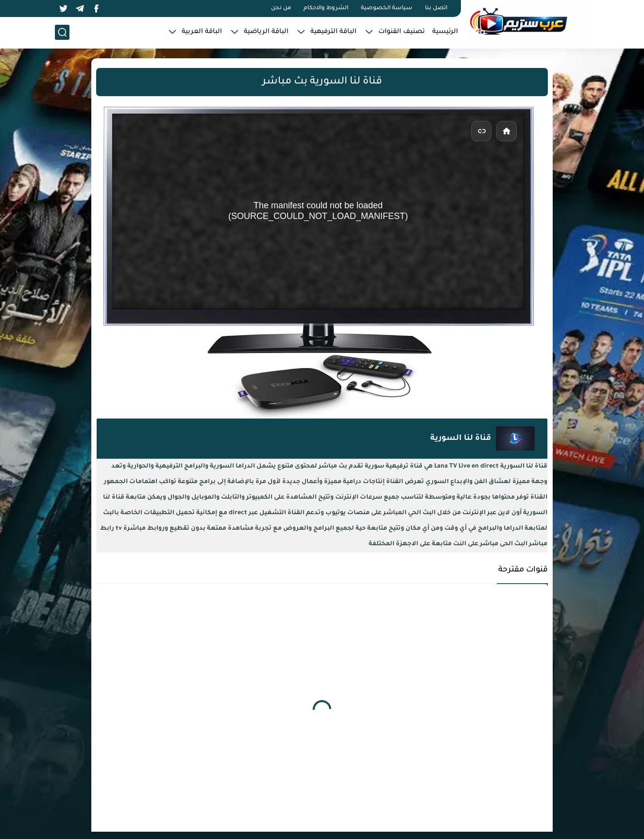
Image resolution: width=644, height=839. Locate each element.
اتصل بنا (436, 8)
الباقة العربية (202, 32)
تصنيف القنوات (402, 32)
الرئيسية (445, 32)
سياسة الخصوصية (387, 8)
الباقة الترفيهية (333, 32)
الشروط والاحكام (326, 8)
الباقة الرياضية (266, 32)
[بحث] (62, 32)
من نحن (281, 8)
